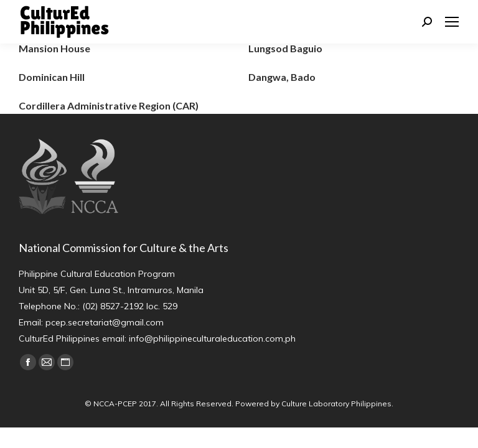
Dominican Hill (52, 77)
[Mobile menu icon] (452, 22)
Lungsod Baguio (285, 48)
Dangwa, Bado (282, 77)
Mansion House (54, 48)
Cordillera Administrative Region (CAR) (109, 105)
